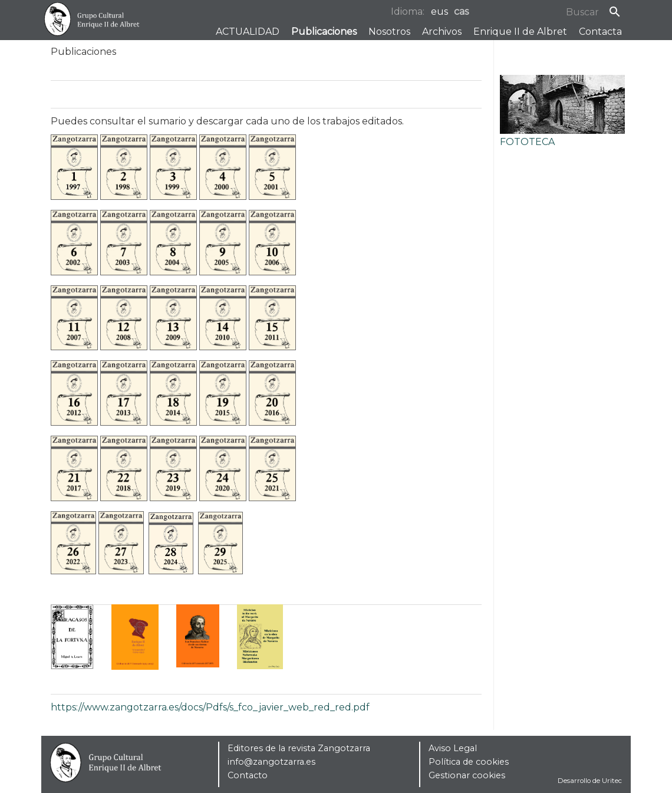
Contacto (248, 775)
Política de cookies (469, 762)
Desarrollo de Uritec (590, 781)
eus (439, 11)
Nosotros (389, 32)
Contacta (600, 32)
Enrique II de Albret (520, 32)
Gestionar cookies (467, 775)
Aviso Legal (453, 748)
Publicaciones (324, 32)
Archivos (442, 32)
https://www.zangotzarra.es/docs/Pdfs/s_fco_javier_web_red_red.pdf (210, 707)
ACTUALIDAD (248, 32)
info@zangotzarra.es (271, 762)
